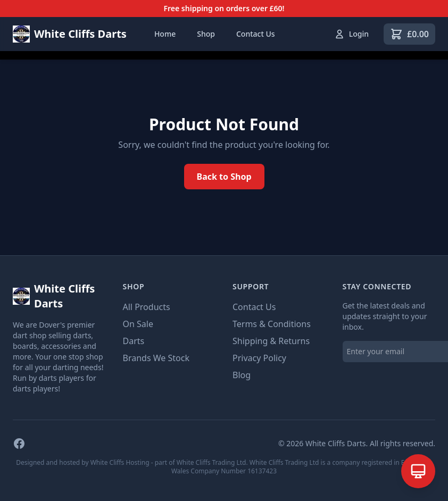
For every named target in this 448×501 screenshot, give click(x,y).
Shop (206, 34)
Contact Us (256, 34)
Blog (242, 375)
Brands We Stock (156, 358)
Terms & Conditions (272, 324)
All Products (147, 307)
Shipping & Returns (271, 341)
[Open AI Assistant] (418, 471)
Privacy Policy (259, 358)
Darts (134, 341)
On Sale (138, 324)
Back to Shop (224, 177)
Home (165, 34)
